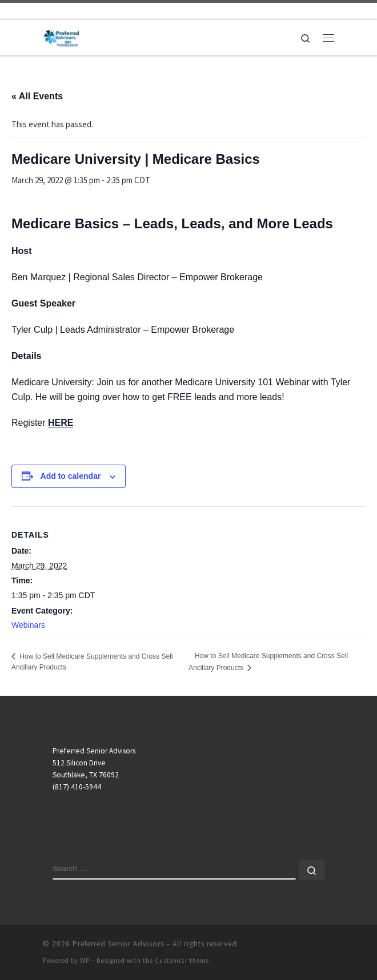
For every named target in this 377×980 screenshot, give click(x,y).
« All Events (37, 96)
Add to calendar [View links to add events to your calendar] (71, 476)
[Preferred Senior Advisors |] (61, 36)
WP (85, 961)
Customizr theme (182, 961)
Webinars (28, 625)
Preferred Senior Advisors (118, 944)
